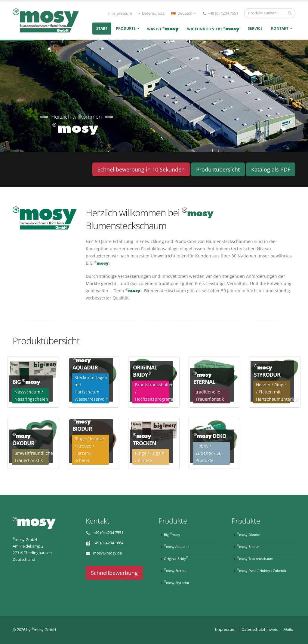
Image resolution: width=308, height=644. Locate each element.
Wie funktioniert (213, 29)
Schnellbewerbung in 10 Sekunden (141, 169)
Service (255, 28)
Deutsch (183, 13)
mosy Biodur (248, 546)
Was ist (163, 29)
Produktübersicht (218, 169)
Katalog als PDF (271, 169)
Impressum (120, 13)
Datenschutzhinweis (260, 629)
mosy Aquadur (177, 546)
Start (102, 28)
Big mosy (172, 534)
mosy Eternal (175, 570)
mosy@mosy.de (107, 553)
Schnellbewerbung (114, 573)
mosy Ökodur (249, 534)
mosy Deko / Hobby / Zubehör (262, 570)
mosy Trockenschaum (255, 558)
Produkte (126, 28)
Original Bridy (176, 558)
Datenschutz (152, 13)
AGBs (288, 629)
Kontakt (280, 28)
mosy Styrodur (177, 582)
